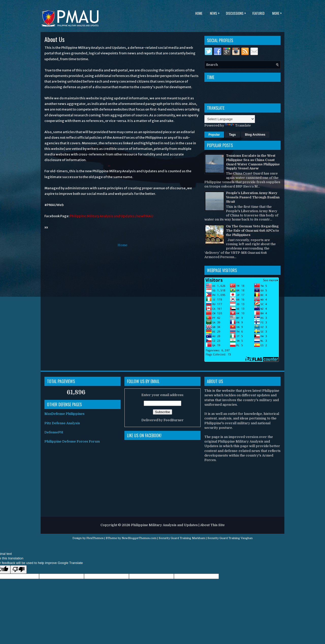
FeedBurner (174, 420)
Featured (258, 13)
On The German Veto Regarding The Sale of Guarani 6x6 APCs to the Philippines (252, 231)
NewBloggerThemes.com (139, 538)
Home (199, 13)
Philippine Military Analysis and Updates (164, 525)
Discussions (237, 12)
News (216, 12)
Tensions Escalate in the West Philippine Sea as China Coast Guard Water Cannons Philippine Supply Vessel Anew (253, 162)
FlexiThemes (95, 538)
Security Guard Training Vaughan (230, 538)
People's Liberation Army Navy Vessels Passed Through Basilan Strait (253, 197)
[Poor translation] (19, 569)
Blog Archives (255, 135)
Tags (232, 135)
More (278, 12)
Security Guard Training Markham (182, 538)
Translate (238, 125)
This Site (218, 525)
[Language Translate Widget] (230, 119)
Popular (214, 135)
